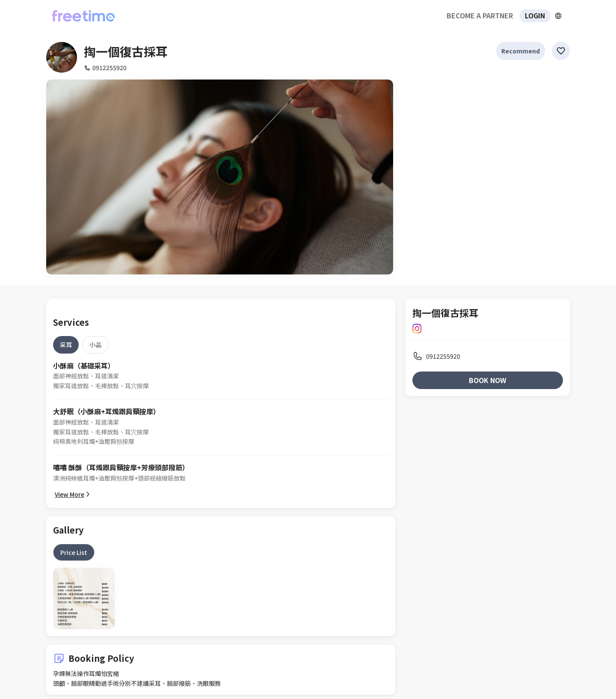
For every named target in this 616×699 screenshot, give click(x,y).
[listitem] (488, 356)
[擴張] (558, 16)
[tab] (66, 345)
